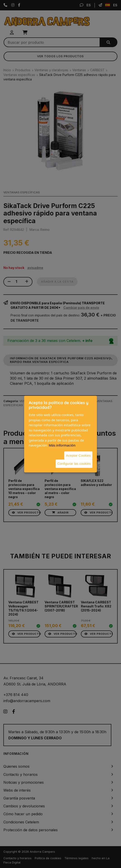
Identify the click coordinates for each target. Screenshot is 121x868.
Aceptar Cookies (78, 455)
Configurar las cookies (74, 464)
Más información (62, 445)
